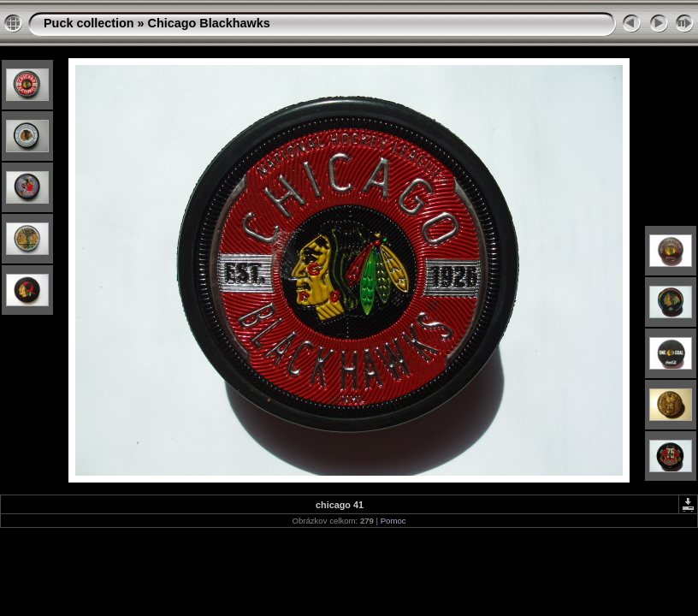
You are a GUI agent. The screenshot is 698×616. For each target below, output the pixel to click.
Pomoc (393, 521)
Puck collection (89, 23)
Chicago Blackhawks (209, 23)
